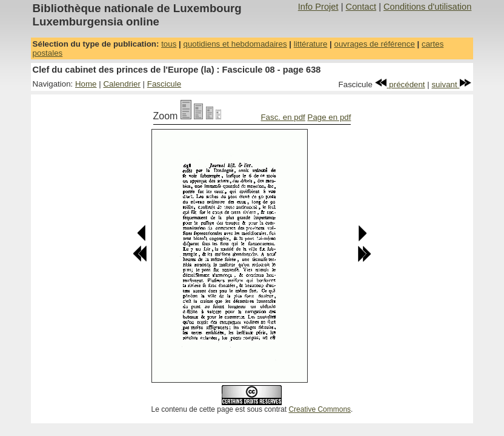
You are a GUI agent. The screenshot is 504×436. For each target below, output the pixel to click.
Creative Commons (320, 409)
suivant (451, 84)
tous (169, 44)
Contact (361, 7)
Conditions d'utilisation (427, 7)
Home (86, 84)
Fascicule (164, 84)
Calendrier (122, 84)
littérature (311, 44)
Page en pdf (330, 117)
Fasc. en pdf (283, 117)
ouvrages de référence (374, 44)
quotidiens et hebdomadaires (235, 44)
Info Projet (318, 7)
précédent (400, 84)
